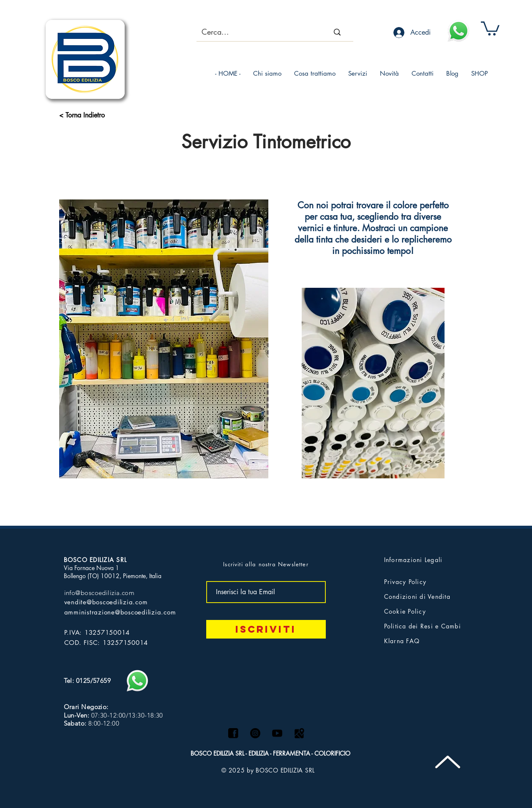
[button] (490, 28)
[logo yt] (277, 733)
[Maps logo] (299, 733)
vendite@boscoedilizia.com (106, 602)
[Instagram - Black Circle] (255, 733)
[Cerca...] (252, 32)
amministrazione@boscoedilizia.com (120, 612)
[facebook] (233, 733)
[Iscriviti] (266, 629)
